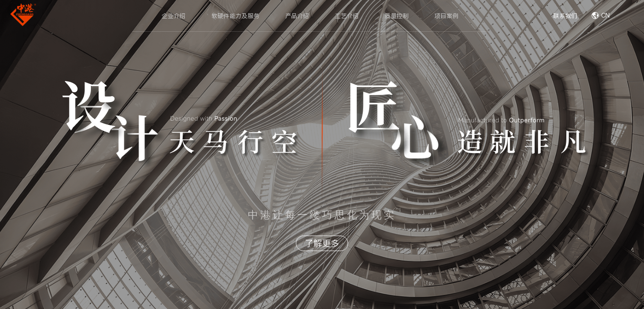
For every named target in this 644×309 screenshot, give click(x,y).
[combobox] (616, 16)
